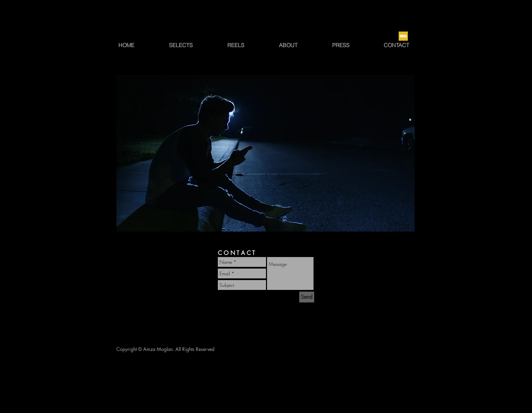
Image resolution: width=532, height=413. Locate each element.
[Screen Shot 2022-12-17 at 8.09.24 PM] (403, 36)
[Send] (307, 297)
